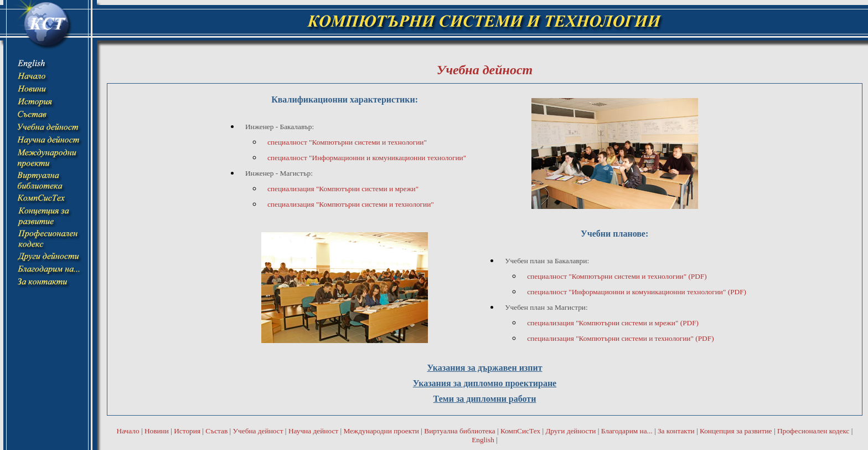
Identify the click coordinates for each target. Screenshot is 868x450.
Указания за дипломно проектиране (485, 383)
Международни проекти (381, 431)
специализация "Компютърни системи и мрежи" (343, 189)
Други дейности (570, 431)
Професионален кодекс (813, 431)
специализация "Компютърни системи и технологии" (351, 204)
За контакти (676, 431)
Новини (157, 431)
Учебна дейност (258, 431)
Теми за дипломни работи (485, 399)
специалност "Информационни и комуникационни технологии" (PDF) (637, 292)
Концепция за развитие (736, 431)
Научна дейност (313, 431)
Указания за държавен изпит (484, 368)
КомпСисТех (520, 431)
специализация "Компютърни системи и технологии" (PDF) (620, 338)
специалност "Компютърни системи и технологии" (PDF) (617, 276)
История (187, 431)
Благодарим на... (627, 431)
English (483, 440)
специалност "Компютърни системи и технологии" (347, 142)
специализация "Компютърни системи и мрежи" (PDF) (613, 323)
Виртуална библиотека (459, 431)
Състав (216, 431)
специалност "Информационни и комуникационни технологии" (367, 158)
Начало (128, 431)
